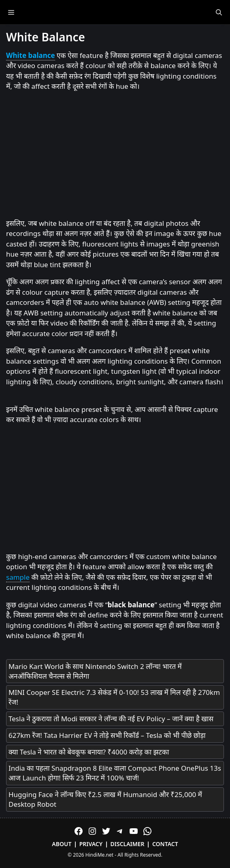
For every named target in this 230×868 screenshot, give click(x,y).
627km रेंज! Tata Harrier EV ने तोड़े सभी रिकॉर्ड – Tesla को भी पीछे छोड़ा (107, 735)
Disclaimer (128, 844)
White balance (31, 55)
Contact (165, 844)
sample (18, 577)
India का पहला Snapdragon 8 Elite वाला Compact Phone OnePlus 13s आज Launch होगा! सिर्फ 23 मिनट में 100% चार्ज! (115, 773)
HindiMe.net (99, 855)
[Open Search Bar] (219, 12)
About (62, 844)
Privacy (91, 844)
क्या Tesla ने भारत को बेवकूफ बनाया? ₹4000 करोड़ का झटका (89, 752)
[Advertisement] (115, 155)
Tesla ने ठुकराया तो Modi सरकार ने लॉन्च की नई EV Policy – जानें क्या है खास (111, 719)
